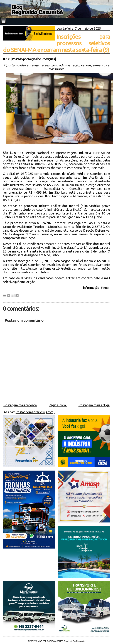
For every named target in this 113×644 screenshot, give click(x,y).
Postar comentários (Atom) (35, 412)
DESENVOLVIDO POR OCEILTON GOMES (46, 641)
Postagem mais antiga (94, 405)
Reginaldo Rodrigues (41, 59)
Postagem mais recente (20, 405)
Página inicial (58, 405)
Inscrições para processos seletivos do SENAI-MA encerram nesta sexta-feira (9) (56, 43)
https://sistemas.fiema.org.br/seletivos (47, 268)
